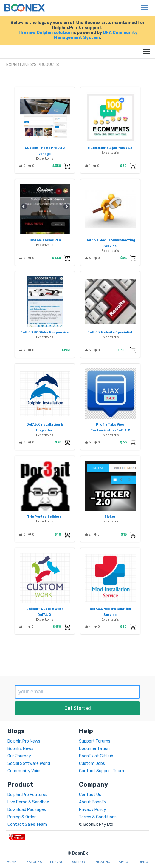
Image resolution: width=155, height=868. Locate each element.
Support (80, 862)
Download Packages (27, 810)
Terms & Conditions (98, 817)
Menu (143, 5)
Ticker (110, 517)
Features (33, 862)
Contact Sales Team (27, 824)
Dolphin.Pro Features (27, 795)
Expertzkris (45, 159)
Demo (143, 862)
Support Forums (95, 741)
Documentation (94, 749)
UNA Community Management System (96, 35)
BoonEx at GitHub (96, 756)
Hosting (103, 862)
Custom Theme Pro (45, 240)
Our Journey (19, 756)
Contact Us (90, 795)
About (124, 862)
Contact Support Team (101, 771)
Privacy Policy (93, 810)
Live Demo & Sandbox (28, 802)
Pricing (57, 862)
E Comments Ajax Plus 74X (110, 148)
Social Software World (29, 763)
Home (12, 862)
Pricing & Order (22, 817)
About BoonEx (93, 802)
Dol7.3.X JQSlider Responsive (45, 332)
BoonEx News (20, 749)
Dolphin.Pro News (24, 741)
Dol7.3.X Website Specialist (110, 332)
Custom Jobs (92, 763)
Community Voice (25, 771)
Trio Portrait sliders (44, 517)
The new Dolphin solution (45, 33)
